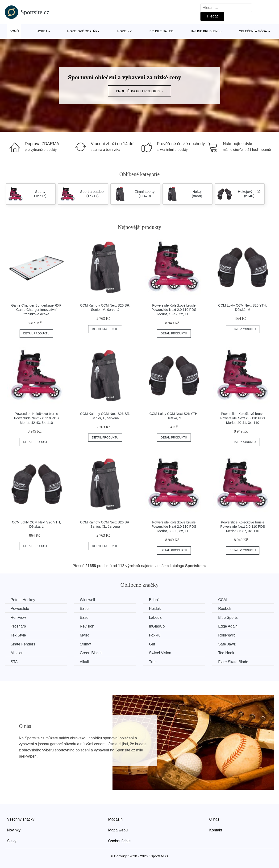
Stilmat (85, 644)
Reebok (225, 609)
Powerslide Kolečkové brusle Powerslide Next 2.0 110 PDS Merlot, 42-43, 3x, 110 (37, 418)
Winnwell (87, 600)
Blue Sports (228, 617)
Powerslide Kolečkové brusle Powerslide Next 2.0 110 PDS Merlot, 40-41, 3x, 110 (243, 418)
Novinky (14, 830)
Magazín (115, 819)
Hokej (42, 31)
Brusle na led (162, 31)
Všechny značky (21, 819)
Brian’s (155, 600)
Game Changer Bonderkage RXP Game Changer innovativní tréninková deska (37, 310)
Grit (152, 644)
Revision (87, 626)
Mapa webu (118, 830)
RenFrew (18, 617)
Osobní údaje (119, 841)
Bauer (85, 609)
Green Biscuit (91, 653)
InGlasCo (157, 626)
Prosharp (18, 626)
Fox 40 (155, 635)
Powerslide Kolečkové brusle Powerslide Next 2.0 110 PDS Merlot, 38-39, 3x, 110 (174, 527)
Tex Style (18, 635)
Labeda (155, 617)
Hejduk (155, 609)
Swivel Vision (160, 653)
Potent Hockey (23, 600)
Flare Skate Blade (233, 662)
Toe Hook (226, 653)
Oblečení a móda (253, 31)
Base (84, 617)
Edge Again (228, 626)
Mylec (85, 635)
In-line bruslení (205, 31)
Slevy (12, 841)
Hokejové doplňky (83, 31)
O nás (214, 819)
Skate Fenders (23, 644)
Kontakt (216, 830)
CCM (222, 600)
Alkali (84, 662)
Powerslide (20, 609)
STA (14, 662)
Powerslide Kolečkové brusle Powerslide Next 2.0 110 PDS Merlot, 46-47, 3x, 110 (174, 310)
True (153, 662)
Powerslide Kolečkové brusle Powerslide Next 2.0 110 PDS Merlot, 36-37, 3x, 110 (243, 527)
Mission (17, 653)
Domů (14, 31)
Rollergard (227, 635)
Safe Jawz (227, 644)
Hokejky (124, 31)
